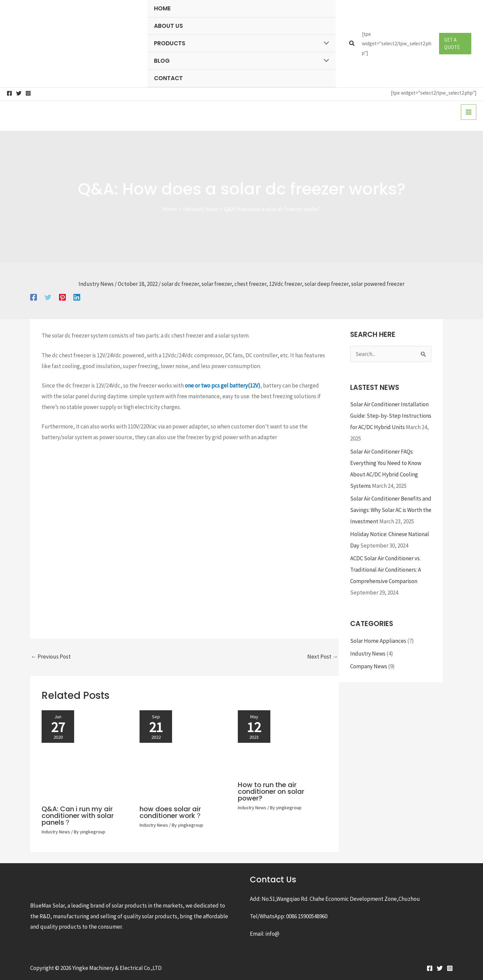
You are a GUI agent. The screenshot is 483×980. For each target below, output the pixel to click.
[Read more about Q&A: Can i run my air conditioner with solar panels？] (86, 755)
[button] (352, 44)
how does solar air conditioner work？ (171, 812)
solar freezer (217, 284)
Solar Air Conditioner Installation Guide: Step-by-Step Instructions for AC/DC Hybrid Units (391, 416)
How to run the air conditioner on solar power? (271, 791)
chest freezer (250, 284)
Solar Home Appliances (378, 641)
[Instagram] (28, 93)
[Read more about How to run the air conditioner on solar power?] (283, 742)
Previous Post (51, 657)
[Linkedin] (77, 297)
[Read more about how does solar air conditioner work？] (184, 755)
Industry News (96, 284)
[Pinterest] (62, 297)
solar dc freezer (180, 284)
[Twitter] (19, 93)
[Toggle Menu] (325, 43)
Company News (369, 666)
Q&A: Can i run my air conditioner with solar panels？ (78, 816)
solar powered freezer (378, 284)
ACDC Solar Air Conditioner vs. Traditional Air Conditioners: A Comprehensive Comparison (386, 570)
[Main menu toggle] (469, 112)
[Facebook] (9, 93)
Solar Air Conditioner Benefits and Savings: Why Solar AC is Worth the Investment (391, 510)
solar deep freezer (327, 284)
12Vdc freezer (285, 284)
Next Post (323, 657)
